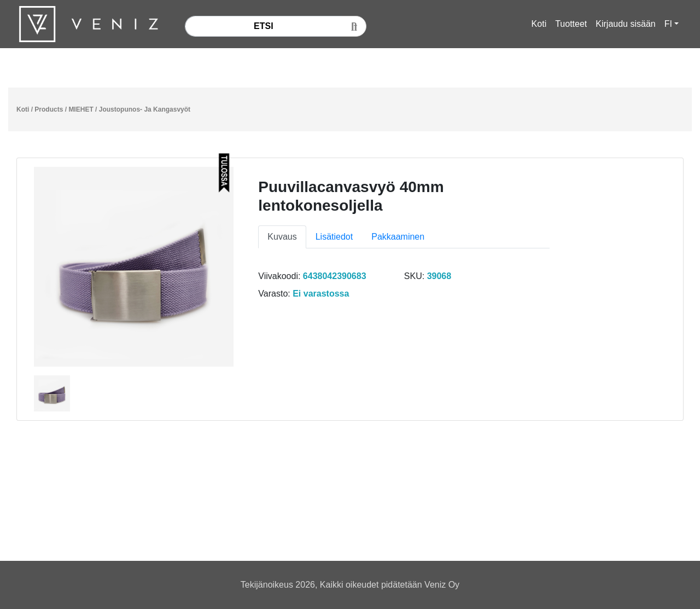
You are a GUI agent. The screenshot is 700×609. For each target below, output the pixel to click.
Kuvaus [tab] (282, 237)
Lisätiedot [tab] (334, 237)
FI (668, 24)
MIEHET (81, 109)
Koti (539, 24)
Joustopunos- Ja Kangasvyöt (145, 109)
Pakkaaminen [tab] (398, 237)
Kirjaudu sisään (625, 24)
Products (49, 109)
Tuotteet (571, 24)
